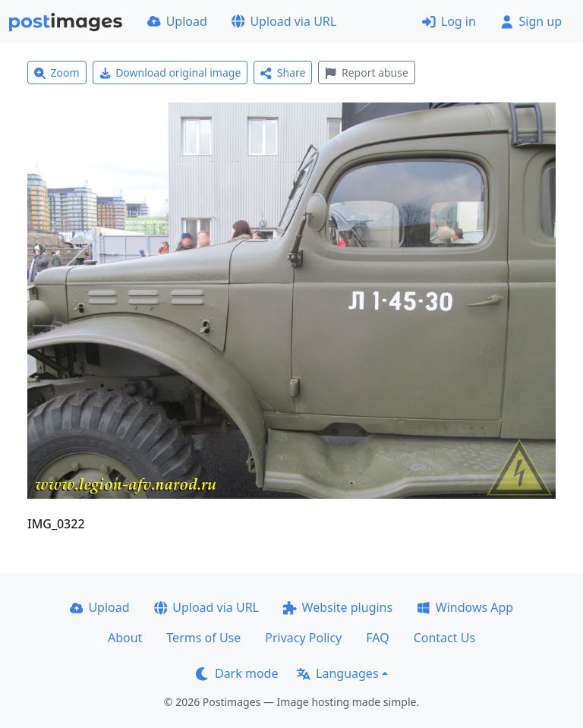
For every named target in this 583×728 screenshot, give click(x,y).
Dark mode (237, 673)
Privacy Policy (303, 638)
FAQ (377, 638)
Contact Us (444, 638)
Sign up (531, 21)
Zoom (57, 72)
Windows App (465, 607)
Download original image (170, 72)
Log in (449, 21)
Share (283, 72)
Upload (177, 21)
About (125, 638)
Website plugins (338, 607)
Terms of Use (203, 638)
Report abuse (366, 72)
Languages (337, 673)
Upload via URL (284, 21)
